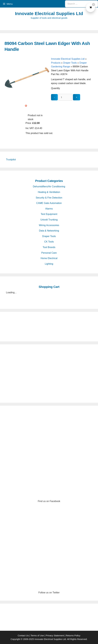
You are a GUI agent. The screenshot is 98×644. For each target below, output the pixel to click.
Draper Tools (70, 63)
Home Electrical (49, 258)
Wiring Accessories (49, 225)
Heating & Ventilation (49, 192)
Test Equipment (49, 214)
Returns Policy (73, 635)
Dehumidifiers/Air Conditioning (49, 187)
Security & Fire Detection (49, 198)
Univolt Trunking (49, 220)
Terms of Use (37, 635)
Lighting (49, 264)
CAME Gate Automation (49, 203)
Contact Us (23, 635)
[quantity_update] (65, 97)
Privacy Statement (55, 635)
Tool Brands (49, 247)
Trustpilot (11, 160)
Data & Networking (49, 231)
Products (56, 63)
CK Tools (49, 242)
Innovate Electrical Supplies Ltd (49, 13)
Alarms (49, 209)
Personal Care (49, 253)
